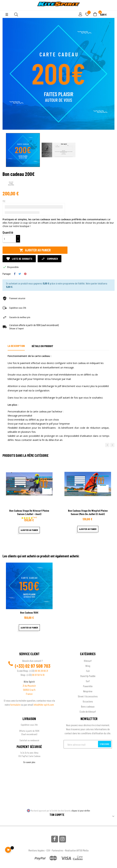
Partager (15, 274)
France (29, 694)
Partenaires (58, 850)
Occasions (88, 701)
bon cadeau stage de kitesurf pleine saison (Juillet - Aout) (29, 512)
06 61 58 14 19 (38, 675)
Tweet (20, 274)
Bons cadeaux (88, 706)
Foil (88, 671)
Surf (88, 681)
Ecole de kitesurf (88, 711)
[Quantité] (9, 239)
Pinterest (25, 274)
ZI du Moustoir (29, 686)
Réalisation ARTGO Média (77, 850)
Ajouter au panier (35, 250)
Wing (88, 666)
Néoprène (88, 691)
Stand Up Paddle (88, 676)
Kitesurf (88, 661)
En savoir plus (29, 762)
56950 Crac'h (29, 690)
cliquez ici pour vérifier (81, 811)
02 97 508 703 (38, 666)
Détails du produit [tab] (42, 346)
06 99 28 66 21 (41, 671)
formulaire (16, 705)
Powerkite (88, 686)
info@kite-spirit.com (44, 705)
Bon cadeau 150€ (29, 612)
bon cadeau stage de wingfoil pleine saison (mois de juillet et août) (88, 512)
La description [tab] (16, 346)
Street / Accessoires (88, 696)
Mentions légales (37, 850)
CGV (48, 850)
